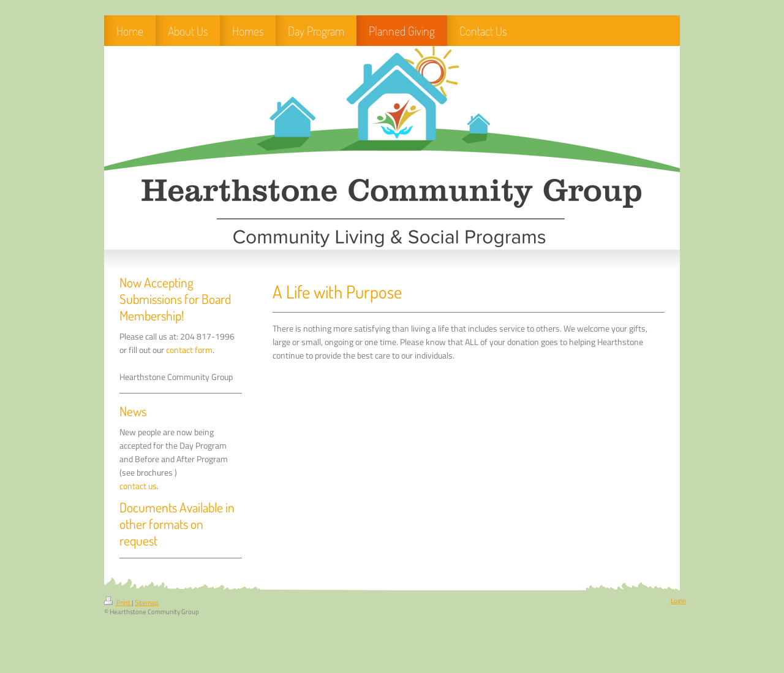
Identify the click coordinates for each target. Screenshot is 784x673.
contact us (138, 486)
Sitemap (147, 603)
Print (118, 603)
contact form (189, 350)
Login (678, 601)
